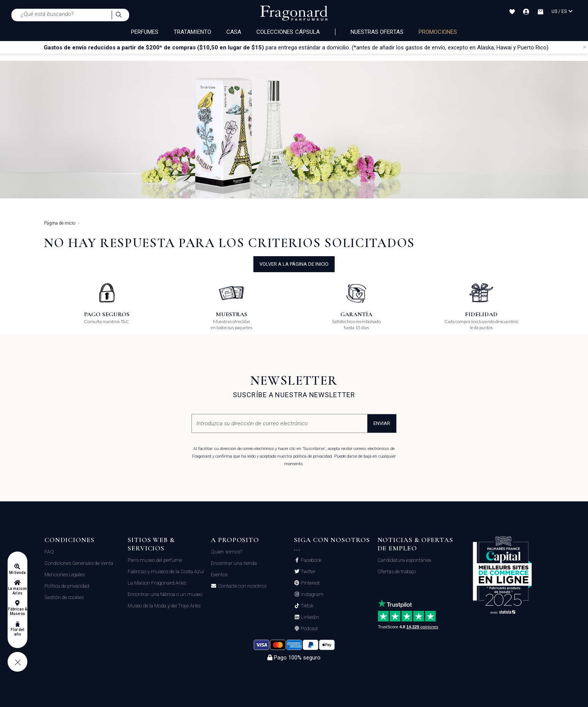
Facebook (311, 560)
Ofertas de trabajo (397, 571)
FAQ (49, 552)
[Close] (585, 47)
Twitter (308, 572)
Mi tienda (17, 573)
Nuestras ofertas (377, 32)
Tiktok (307, 606)
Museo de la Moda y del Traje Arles (164, 606)
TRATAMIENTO (192, 32)
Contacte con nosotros (241, 586)
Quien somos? (226, 552)
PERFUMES (145, 32)
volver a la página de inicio (294, 264)
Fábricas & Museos (18, 611)
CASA (234, 32)
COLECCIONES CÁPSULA (288, 32)
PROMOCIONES (438, 32)
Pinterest (310, 583)
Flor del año (17, 632)
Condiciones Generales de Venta (79, 563)
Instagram (312, 594)
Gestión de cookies (64, 597)
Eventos (219, 575)
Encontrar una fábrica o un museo (165, 594)
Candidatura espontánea (404, 560)
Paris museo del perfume (155, 560)
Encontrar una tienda (234, 563)
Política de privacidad (67, 586)
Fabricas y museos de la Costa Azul (166, 571)
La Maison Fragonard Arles (157, 583)
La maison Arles (17, 591)
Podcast (309, 629)
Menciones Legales (65, 575)
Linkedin (309, 617)
